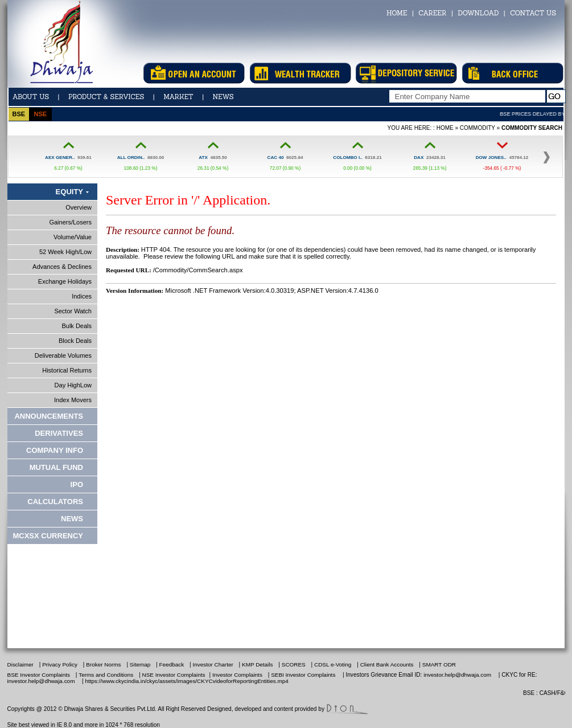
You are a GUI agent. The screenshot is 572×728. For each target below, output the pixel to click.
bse (18, 114)
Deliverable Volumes (63, 355)
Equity (69, 192)
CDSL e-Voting (333, 664)
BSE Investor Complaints (39, 675)
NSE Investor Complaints (173, 675)
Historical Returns (67, 370)
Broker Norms (103, 664)
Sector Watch (73, 311)
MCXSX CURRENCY (48, 536)
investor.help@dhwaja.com (457, 675)
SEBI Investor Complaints (303, 675)
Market (178, 97)
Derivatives (59, 433)
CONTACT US (533, 13)
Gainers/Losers (70, 222)
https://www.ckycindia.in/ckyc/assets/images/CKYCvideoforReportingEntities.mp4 (187, 681)
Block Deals (75, 341)
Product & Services (106, 97)
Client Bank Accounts (388, 664)
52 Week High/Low (65, 252)
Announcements (49, 416)
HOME (397, 13)
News (72, 519)
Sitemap (140, 664)
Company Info (55, 450)
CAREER (432, 13)
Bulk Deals (77, 326)
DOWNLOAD (478, 13)
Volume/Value (73, 237)
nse (40, 114)
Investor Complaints (237, 675)
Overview (79, 207)
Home (445, 128)
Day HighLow (73, 385)
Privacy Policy (60, 664)
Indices (82, 296)
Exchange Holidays (65, 281)
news (223, 97)
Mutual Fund (56, 467)
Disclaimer (20, 664)
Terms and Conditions (106, 675)
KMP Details (258, 664)
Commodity (478, 128)
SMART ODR (439, 664)
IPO (77, 484)
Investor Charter (213, 664)
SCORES (294, 664)
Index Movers (73, 400)
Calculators (55, 502)
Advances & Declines (62, 267)
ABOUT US (31, 97)
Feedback (172, 664)
